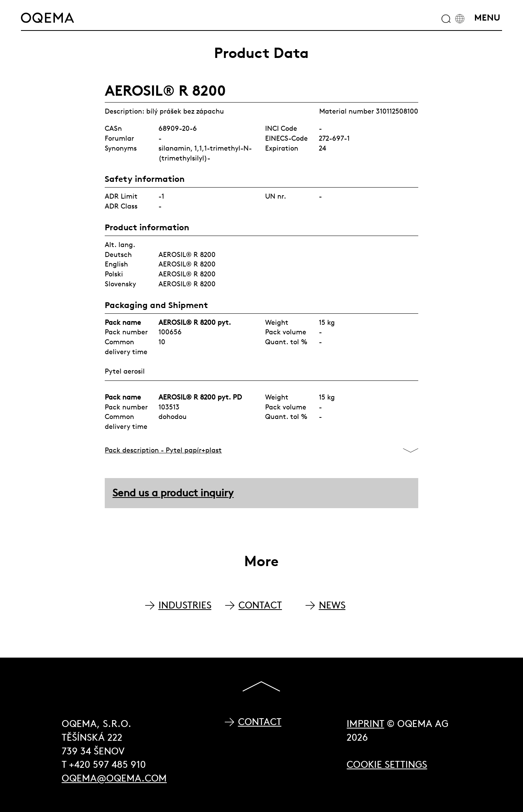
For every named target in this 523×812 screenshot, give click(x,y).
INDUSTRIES (185, 605)
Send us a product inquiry (173, 493)
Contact (260, 722)
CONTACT (260, 605)
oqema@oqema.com (114, 778)
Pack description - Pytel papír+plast (163, 450)
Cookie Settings (387, 765)
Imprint (365, 724)
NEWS (332, 605)
